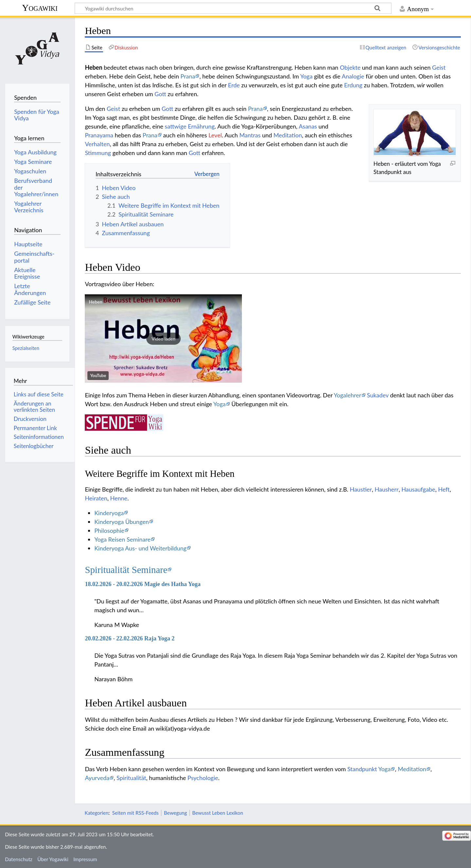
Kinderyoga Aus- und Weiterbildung (140, 548)
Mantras (250, 135)
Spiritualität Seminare (126, 570)
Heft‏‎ (444, 489)
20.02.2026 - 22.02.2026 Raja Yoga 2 (130, 638)
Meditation (288, 135)
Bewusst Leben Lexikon (217, 813)
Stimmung (98, 153)
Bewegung (175, 813)
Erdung (353, 85)
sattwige (175, 126)
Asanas (308, 126)
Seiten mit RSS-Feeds (136, 813)
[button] (163, 339)
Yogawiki (40, 8)
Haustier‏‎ (361, 489)
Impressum (85, 859)
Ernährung (201, 126)
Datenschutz (19, 859)
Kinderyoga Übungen (122, 522)
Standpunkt (362, 769)
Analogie (353, 76)
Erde (234, 85)
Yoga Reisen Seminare (122, 539)
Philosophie (109, 530)
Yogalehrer (348, 395)
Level (215, 135)
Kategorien (96, 813)
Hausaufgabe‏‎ (418, 489)
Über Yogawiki (53, 859)
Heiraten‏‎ (96, 498)
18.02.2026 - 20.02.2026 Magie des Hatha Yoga (143, 584)
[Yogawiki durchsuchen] (233, 8)
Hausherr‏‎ (387, 489)
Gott (160, 94)
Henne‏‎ (119, 498)
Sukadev (378, 395)
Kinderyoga (109, 513)
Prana (188, 76)
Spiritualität (131, 778)
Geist (439, 67)
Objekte (350, 67)
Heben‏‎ (95, 302)
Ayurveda (97, 778)
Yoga (306, 76)
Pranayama (99, 135)
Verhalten (97, 144)
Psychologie (203, 778)
